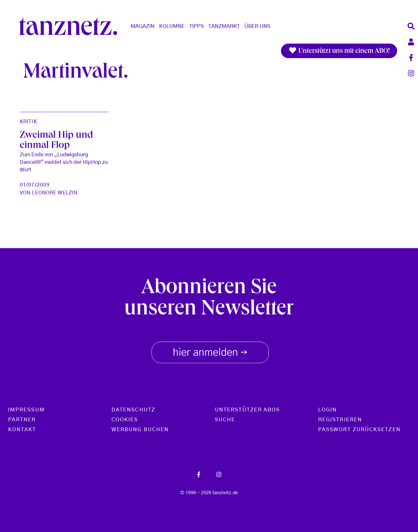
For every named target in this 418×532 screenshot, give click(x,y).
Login (327, 410)
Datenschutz (133, 410)
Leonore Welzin (55, 193)
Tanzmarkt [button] (224, 26)
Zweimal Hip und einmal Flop (56, 141)
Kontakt (22, 430)
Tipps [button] (197, 26)
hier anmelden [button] (210, 351)
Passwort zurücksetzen (359, 430)
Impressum (26, 410)
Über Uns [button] (257, 26)
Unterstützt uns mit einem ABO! (339, 51)
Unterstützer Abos (247, 410)
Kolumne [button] (172, 26)
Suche (225, 420)
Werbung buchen (140, 430)
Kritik (28, 122)
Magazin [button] (143, 26)
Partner (22, 420)
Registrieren (340, 420)
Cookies (125, 420)
